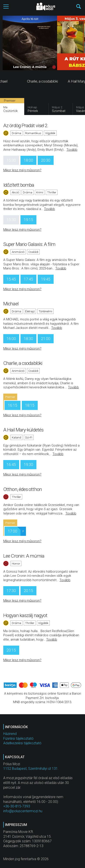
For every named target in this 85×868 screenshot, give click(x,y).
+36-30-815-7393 (17, 806)
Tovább (72, 150)
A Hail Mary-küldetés (23, 430)
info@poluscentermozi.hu (23, 811)
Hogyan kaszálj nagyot (25, 615)
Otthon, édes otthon (23, 489)
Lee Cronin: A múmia (24, 556)
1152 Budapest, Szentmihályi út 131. (31, 769)
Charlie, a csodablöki (23, 363)
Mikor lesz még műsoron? (22, 170)
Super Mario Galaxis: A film (29, 244)
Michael (11, 304)
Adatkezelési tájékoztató (22, 743)
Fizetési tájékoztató (18, 739)
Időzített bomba (19, 185)
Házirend (10, 734)
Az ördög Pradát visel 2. (26, 125)
